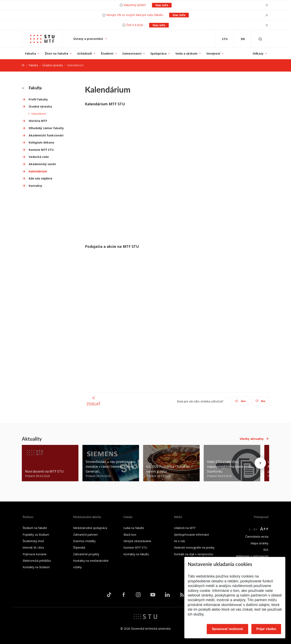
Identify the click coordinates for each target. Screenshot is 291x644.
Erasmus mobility (84, 541)
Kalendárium (39, 114)
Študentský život (33, 541)
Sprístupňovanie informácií (191, 535)
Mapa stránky (259, 543)
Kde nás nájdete (41, 178)
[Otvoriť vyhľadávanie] (260, 39)
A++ (264, 529)
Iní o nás (180, 541)
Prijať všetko (266, 629)
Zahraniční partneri (85, 535)
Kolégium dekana (41, 142)
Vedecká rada (39, 157)
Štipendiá (79, 547)
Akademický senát (42, 164)
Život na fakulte (57, 53)
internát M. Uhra (33, 547)
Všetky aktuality (252, 439)
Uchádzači (85, 53)
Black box (130, 535)
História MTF (38, 121)
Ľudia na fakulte (134, 528)
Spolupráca (158, 53)
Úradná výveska (53, 65)
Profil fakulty (38, 99)
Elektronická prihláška (37, 561)
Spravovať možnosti (227, 629)
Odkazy (258, 53)
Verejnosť (213, 53)
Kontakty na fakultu (136, 554)
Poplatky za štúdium (36, 535)
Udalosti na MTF (185, 528)
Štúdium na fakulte (35, 528)
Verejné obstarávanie (137, 541)
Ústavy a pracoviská (89, 39)
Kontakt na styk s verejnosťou (194, 554)
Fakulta (31, 53)
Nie (260, 401)
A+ (255, 529)
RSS (266, 550)
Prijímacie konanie (35, 554)
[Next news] (260, 463)
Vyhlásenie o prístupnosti (252, 556)
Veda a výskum (186, 53)
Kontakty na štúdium (36, 567)
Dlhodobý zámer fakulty (46, 128)
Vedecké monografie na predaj (194, 547)
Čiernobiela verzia (257, 537)
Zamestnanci (132, 53)
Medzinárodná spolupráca (90, 528)
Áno (241, 401)
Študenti (107, 53)
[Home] (23, 65)
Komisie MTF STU (41, 150)
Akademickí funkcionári (46, 135)
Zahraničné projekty (86, 554)
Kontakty (35, 186)
